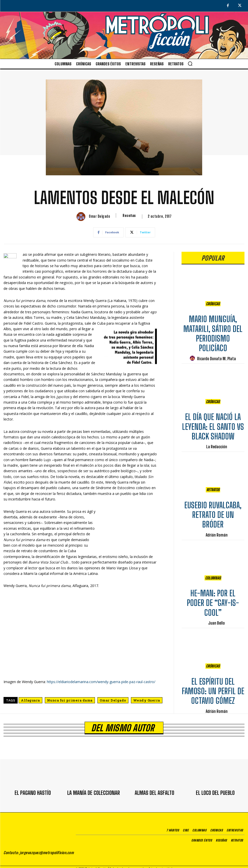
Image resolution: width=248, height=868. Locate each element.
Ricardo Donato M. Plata (217, 356)
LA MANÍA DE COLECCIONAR (94, 790)
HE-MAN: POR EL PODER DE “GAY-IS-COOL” (213, 601)
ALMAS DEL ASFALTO (154, 790)
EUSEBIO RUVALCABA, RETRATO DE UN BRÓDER (213, 512)
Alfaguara (30, 700)
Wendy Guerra (147, 700)
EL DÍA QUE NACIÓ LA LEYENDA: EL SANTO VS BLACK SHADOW (213, 424)
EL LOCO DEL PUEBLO (215, 790)
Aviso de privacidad (161, 865)
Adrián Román (217, 532)
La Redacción (217, 444)
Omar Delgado (99, 216)
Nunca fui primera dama (70, 700)
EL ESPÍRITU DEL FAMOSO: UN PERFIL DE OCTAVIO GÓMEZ (213, 689)
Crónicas (213, 303)
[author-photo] (193, 356)
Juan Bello (217, 621)
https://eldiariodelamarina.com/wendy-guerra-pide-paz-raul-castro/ (101, 682)
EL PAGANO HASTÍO (33, 790)
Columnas (213, 577)
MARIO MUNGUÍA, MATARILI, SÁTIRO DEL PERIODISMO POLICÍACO (213, 331)
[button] (190, 64)
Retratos (213, 488)
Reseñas (129, 215)
